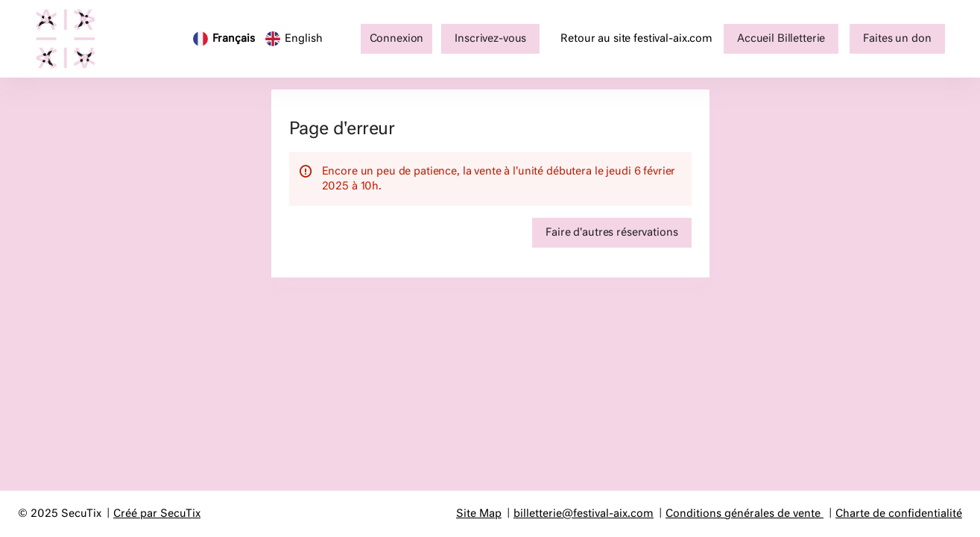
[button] (781, 39)
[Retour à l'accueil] (73, 39)
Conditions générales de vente (743, 514)
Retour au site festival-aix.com (636, 39)
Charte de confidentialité (899, 514)
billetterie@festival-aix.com (584, 514)
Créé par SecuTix (157, 514)
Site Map (479, 514)
